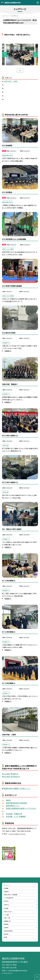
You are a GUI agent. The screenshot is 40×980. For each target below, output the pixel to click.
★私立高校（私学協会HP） (11, 776)
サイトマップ (8, 973)
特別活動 (6, 908)
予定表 (6, 937)
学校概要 (6, 888)
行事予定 (6, 928)
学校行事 (6, 901)
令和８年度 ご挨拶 (11, 81)
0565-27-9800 (11, 965)
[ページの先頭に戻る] (37, 977)
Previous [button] (5, 55)
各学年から (7, 905)
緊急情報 (6, 924)
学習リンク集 (7, 918)
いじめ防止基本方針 (9, 898)
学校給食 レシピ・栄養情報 (16, 816)
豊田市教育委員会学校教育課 (16, 803)
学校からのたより (8, 912)
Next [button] (35, 55)
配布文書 (6, 934)
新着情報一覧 (7, 921)
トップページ (7, 885)
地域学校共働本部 (8, 931)
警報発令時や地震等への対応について (17, 788)
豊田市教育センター (13, 806)
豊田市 (8, 800)
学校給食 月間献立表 (14, 814)
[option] (20, 54)
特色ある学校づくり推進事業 (11, 895)
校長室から (8, 351)
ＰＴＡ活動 (6, 915)
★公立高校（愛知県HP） (10, 774)
